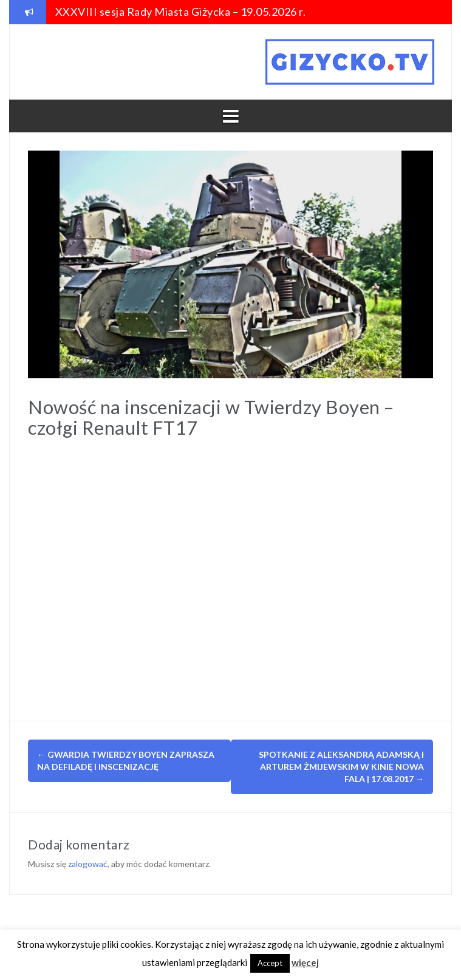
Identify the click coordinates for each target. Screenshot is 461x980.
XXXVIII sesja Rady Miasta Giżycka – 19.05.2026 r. (181, 12)
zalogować (88, 864)
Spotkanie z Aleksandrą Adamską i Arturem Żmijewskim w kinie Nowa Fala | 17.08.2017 (341, 767)
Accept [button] (270, 963)
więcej (305, 962)
